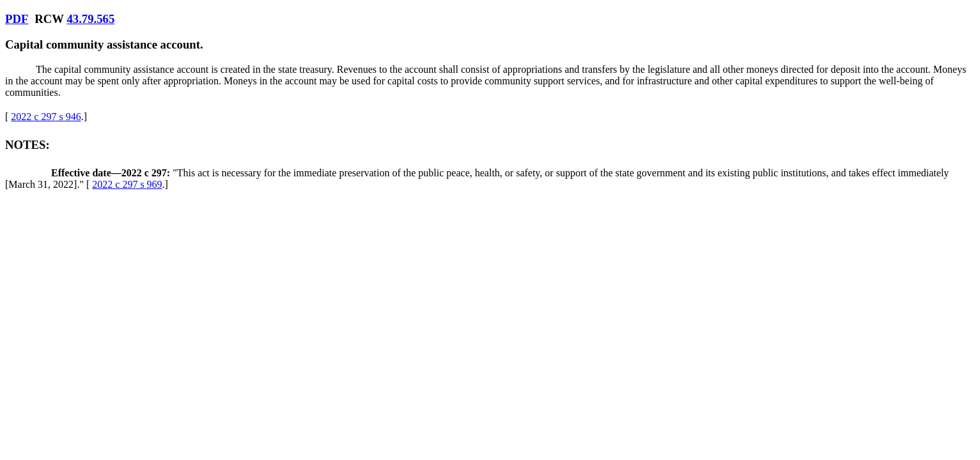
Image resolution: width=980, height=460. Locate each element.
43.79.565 (90, 19)
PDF (17, 19)
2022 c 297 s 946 (46, 117)
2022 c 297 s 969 (127, 184)
